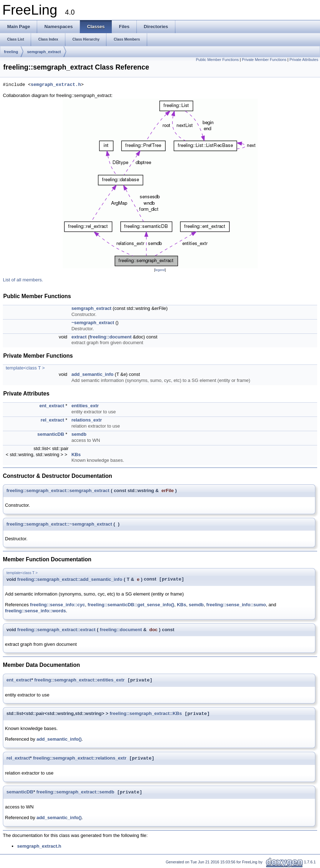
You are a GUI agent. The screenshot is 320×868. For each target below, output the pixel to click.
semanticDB (51, 434)
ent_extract (52, 406)
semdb (79, 434)
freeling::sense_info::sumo (236, 605)
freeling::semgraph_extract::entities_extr (79, 680)
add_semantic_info (92, 374)
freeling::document (111, 337)
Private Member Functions (264, 60)
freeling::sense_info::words (35, 611)
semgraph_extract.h (56, 85)
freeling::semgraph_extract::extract (56, 630)
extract (79, 337)
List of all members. (23, 280)
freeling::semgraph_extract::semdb (75, 792)
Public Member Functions (217, 60)
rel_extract (52, 420)
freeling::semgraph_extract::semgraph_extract (58, 491)
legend (160, 270)
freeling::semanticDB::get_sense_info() (131, 605)
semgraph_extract (44, 52)
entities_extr (85, 406)
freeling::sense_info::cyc (57, 605)
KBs (76, 455)
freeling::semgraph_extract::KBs (146, 714)
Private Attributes (304, 60)
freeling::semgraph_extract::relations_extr (80, 758)
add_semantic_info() (59, 739)
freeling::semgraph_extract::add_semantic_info (70, 579)
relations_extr (87, 420)
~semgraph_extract (93, 323)
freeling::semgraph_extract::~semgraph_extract (59, 524)
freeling (11, 52)
